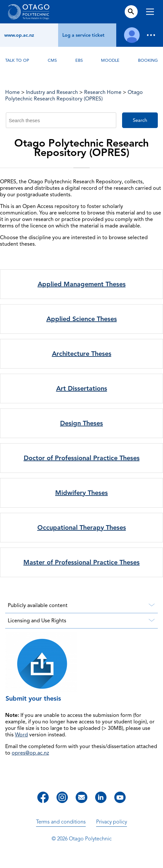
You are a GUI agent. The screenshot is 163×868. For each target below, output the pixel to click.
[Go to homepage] (29, 12)
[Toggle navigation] (150, 12)
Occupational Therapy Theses (82, 528)
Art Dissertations (82, 389)
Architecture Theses (82, 354)
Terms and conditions (61, 822)
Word (21, 735)
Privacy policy (112, 822)
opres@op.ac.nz (30, 753)
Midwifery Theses (81, 493)
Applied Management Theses (82, 284)
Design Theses (81, 423)
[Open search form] (131, 12)
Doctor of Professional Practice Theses (82, 458)
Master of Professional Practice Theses (81, 562)
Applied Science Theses (82, 319)
